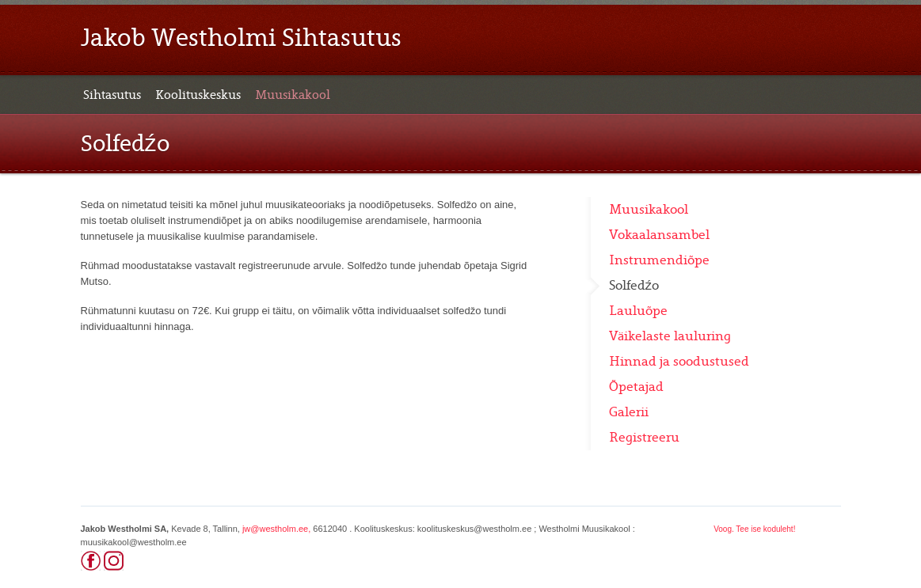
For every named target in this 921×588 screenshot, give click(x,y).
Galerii (629, 412)
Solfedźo (634, 286)
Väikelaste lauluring (670, 336)
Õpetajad (636, 387)
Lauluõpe (638, 311)
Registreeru (644, 438)
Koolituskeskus (198, 95)
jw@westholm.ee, (276, 529)
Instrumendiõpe (659, 260)
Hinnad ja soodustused (679, 362)
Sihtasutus (112, 95)
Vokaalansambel (659, 235)
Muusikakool (293, 95)
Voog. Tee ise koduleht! (754, 529)
